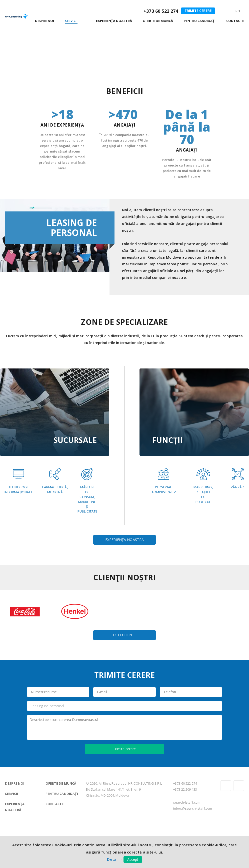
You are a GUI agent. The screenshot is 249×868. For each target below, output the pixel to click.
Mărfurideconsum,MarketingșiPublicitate (16, 526)
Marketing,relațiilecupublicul (204, 486)
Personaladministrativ (166, 481)
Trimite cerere (197, 11)
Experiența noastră (125, 578)
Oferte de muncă (61, 824)
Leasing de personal (47, 746)
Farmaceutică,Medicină (83, 481)
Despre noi (15, 824)
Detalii (113, 859)
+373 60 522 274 (159, 11)
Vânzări (236, 478)
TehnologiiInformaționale (21, 481)
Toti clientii (124, 675)
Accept (133, 859)
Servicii (34, 45)
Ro (238, 11)
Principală (13, 45)
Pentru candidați (62, 834)
